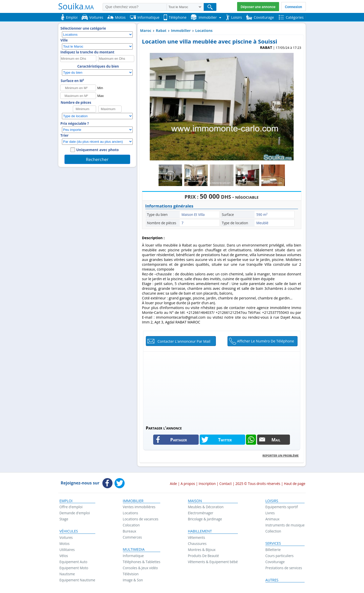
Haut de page (295, 484)
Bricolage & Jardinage (205, 519)
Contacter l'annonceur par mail (184, 341)
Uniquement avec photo (98, 150)
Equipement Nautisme (77, 580)
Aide (173, 484)
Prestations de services (284, 568)
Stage (64, 519)
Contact (226, 484)
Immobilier (181, 30)
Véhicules (69, 531)
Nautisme (67, 574)
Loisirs (272, 501)
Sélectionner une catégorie (83, 28)
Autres (272, 580)
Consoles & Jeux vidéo (140, 568)
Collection (273, 531)
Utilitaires (67, 550)
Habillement (200, 531)
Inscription (207, 484)
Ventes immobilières (139, 507)
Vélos (64, 556)
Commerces (132, 537)
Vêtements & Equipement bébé (213, 562)
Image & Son (133, 580)
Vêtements (196, 537)
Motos (64, 544)
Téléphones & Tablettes (142, 562)
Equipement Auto (73, 562)
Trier (64, 135)
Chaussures (197, 544)
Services (273, 543)
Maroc (146, 30)
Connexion (293, 7)
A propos (188, 484)
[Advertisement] (222, 387)
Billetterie (273, 550)
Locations (204, 30)
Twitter (225, 440)
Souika (76, 6)
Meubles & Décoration (206, 507)
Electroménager (200, 513)
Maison (195, 501)
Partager (179, 440)
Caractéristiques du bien (98, 66)
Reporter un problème (280, 455)
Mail (276, 440)
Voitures (66, 537)
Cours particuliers (280, 556)
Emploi (66, 501)
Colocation (131, 525)
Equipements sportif (282, 507)
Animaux (272, 519)
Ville (64, 40)
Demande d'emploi (75, 513)
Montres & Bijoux (202, 550)
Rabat (161, 30)
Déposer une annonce (258, 7)
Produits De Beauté (203, 556)
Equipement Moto (74, 568)
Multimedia (134, 549)
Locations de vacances (141, 519)
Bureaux (130, 531)
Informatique (133, 556)
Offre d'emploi (71, 507)
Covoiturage (275, 562)
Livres (270, 513)
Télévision (131, 574)
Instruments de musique (285, 525)
